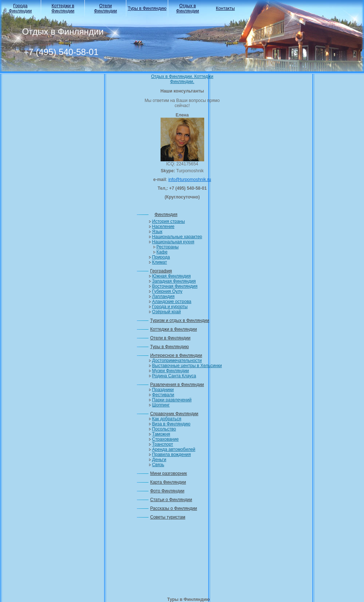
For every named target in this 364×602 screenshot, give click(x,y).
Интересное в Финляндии (176, 355)
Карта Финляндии (168, 482)
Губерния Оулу (167, 291)
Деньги (159, 460)
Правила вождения (171, 455)
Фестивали (163, 395)
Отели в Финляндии (171, 338)
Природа (161, 257)
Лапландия (163, 296)
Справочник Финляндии (174, 414)
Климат (160, 262)
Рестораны (168, 247)
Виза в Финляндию (171, 424)
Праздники (163, 390)
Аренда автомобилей (174, 449)
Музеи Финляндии (171, 371)
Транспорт (163, 444)
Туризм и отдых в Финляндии (180, 320)
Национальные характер (177, 237)
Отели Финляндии (105, 8)
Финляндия (166, 215)
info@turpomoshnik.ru (190, 180)
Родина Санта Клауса (174, 376)
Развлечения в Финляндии (177, 385)
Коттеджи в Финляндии (63, 8)
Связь (158, 465)
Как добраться (167, 419)
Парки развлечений (172, 400)
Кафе (162, 252)
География (161, 271)
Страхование (165, 439)
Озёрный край (167, 312)
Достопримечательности (177, 361)
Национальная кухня (173, 242)
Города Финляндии (20, 8)
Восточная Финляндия (175, 286)
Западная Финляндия (174, 281)
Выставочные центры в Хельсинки (187, 366)
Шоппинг (161, 405)
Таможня (161, 434)
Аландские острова (172, 302)
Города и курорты (170, 307)
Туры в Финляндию (147, 8)
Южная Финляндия (171, 276)
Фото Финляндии (167, 491)
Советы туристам (168, 517)
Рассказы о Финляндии (174, 508)
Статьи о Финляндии (171, 500)
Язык (157, 232)
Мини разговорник (169, 473)
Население (163, 227)
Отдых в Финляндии (188, 8)
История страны (169, 221)
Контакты (225, 8)
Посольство (164, 429)
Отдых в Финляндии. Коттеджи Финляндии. (182, 79)
